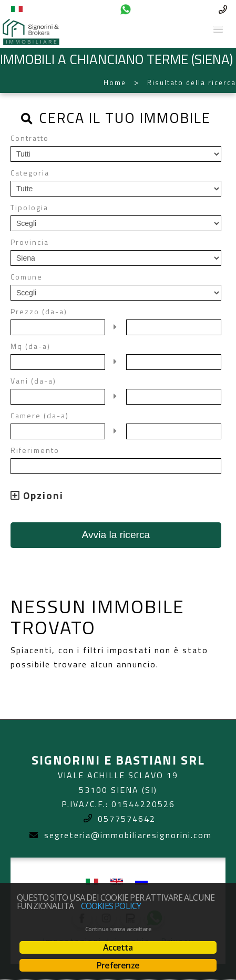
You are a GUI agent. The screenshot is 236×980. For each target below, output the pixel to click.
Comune (27, 277)
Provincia (30, 242)
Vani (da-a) (33, 381)
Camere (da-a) (40, 416)
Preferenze (118, 965)
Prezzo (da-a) (39, 312)
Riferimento (35, 450)
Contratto (30, 138)
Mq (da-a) (30, 346)
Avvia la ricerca (116, 535)
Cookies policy (111, 906)
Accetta (118, 947)
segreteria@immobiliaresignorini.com (128, 835)
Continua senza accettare (118, 929)
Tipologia (29, 208)
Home (115, 82)
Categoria (30, 173)
